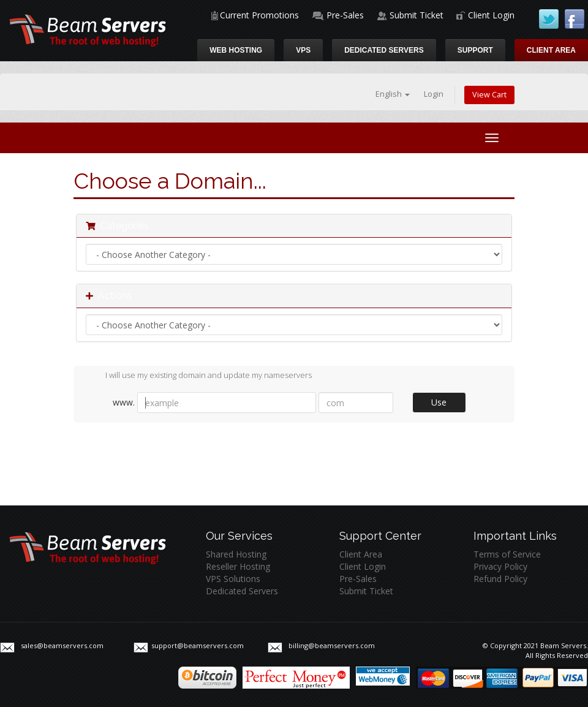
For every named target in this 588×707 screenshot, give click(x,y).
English (393, 94)
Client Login (491, 15)
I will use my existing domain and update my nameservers (199, 376)
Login (434, 94)
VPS (303, 50)
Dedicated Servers (384, 50)
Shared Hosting (236, 554)
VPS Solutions (233, 579)
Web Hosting (236, 50)
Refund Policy (500, 579)
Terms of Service (507, 554)
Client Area (551, 50)
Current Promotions (259, 15)
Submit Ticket (417, 15)
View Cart (489, 95)
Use (439, 402)
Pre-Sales (345, 15)
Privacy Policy (500, 566)
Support (475, 50)
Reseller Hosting (238, 566)
